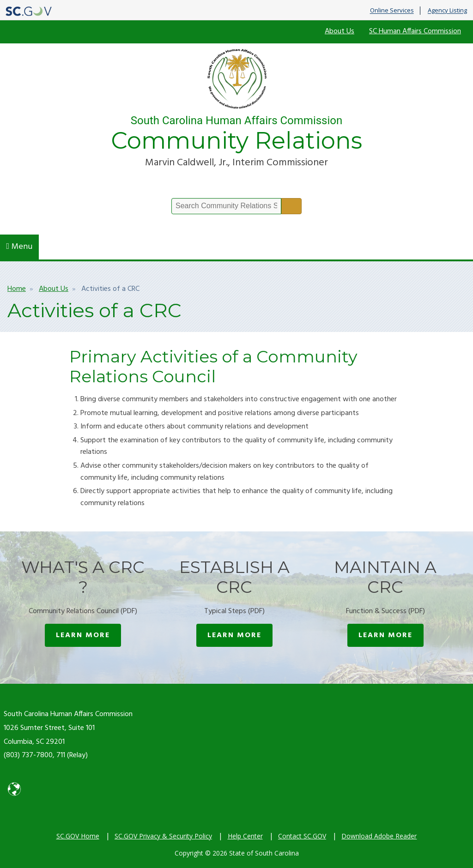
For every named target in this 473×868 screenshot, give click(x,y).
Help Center (245, 836)
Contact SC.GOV (302, 836)
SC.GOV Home (78, 836)
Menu (20, 247)
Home (17, 289)
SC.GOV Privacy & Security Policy (163, 836)
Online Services (392, 11)
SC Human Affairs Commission (415, 31)
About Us (340, 31)
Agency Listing (447, 11)
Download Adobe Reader (379, 836)
